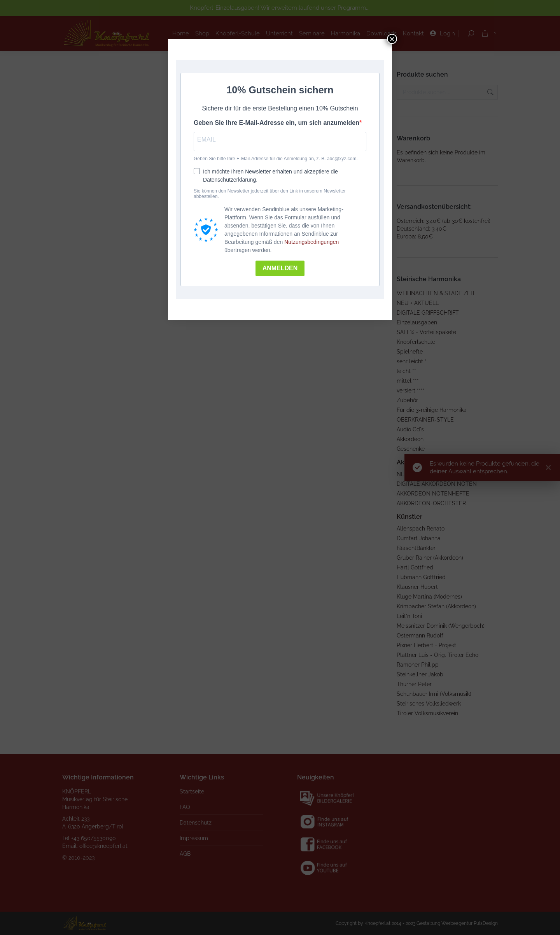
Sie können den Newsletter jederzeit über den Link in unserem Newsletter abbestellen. (270, 194)
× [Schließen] (392, 39)
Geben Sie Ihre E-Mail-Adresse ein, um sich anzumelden (276, 123)
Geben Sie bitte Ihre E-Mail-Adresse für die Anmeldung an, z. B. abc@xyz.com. (276, 159)
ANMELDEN (280, 268)
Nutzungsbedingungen (311, 242)
